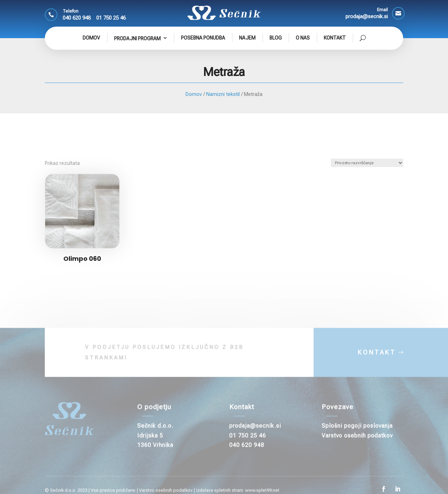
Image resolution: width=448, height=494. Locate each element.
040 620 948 (77, 18)
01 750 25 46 (111, 18)
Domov (91, 38)
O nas (303, 38)
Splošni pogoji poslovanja (357, 432)
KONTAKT (377, 359)
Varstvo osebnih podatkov (357, 442)
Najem (247, 38)
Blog (276, 38)
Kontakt (335, 38)
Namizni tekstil (223, 94)
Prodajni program (137, 39)
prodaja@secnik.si (255, 432)
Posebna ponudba (203, 38)
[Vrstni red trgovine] (367, 163)
